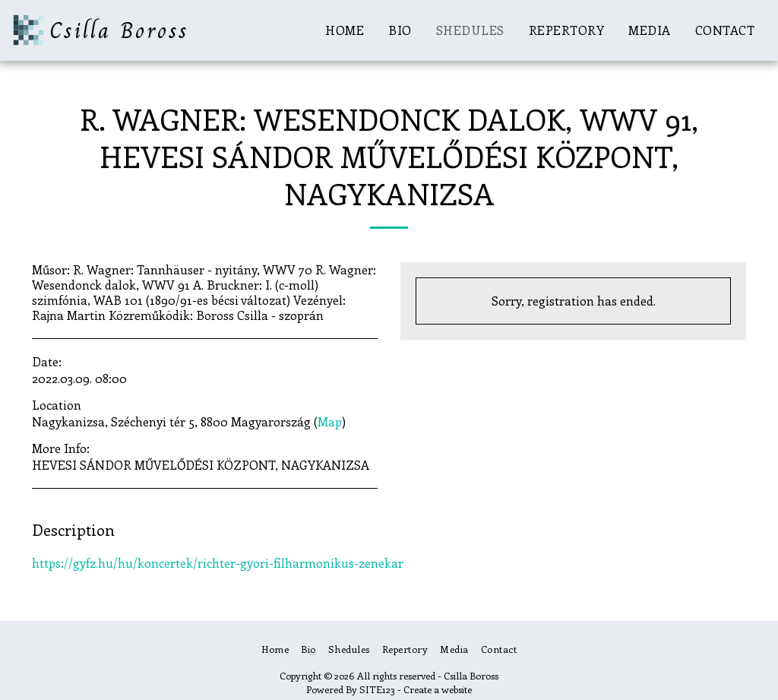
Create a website (438, 689)
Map (330, 421)
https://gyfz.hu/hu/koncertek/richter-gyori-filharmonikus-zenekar (218, 563)
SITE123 (377, 689)
